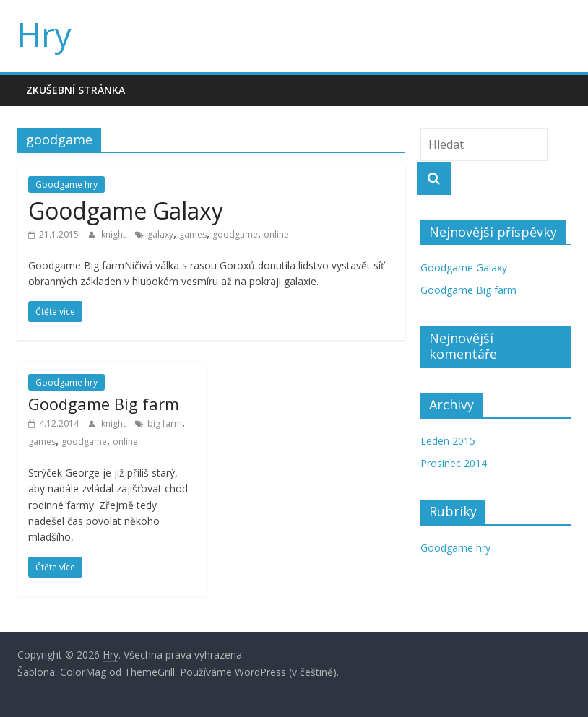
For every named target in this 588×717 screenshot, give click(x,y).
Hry (44, 34)
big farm (165, 423)
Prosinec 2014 (454, 463)
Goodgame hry (66, 184)
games (193, 234)
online (276, 234)
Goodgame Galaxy (126, 210)
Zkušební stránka (75, 90)
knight (114, 234)
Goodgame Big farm (104, 404)
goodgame (235, 234)
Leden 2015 (448, 441)
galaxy (160, 234)
